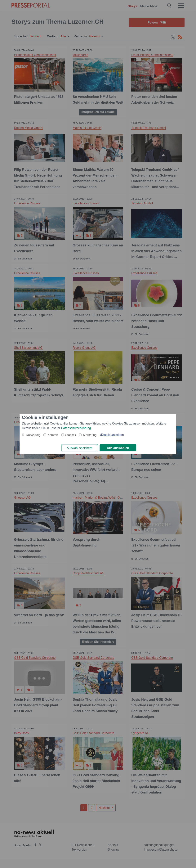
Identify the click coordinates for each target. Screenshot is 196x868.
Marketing (90, 435)
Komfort (53, 435)
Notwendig (33, 435)
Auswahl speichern (80, 448)
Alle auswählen (118, 448)
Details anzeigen (112, 435)
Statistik (71, 435)
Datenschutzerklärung (76, 428)
